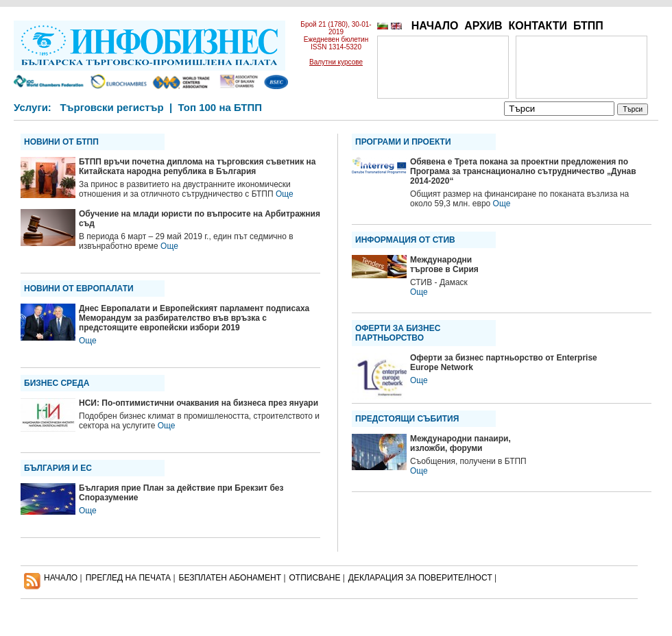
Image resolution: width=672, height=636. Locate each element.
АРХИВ (483, 26)
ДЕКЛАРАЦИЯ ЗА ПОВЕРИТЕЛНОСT (420, 578)
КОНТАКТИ (538, 26)
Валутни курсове (336, 62)
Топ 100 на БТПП (220, 107)
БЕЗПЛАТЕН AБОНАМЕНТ (230, 578)
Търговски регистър (111, 107)
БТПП (588, 26)
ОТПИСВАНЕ (315, 578)
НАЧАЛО (435, 26)
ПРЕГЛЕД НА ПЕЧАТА (128, 578)
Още (285, 194)
